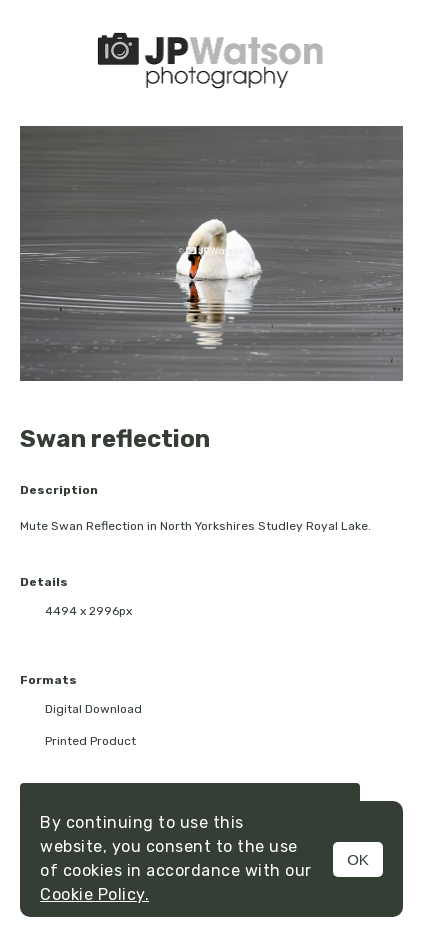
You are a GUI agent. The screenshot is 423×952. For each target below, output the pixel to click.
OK (358, 859)
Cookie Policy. (94, 894)
